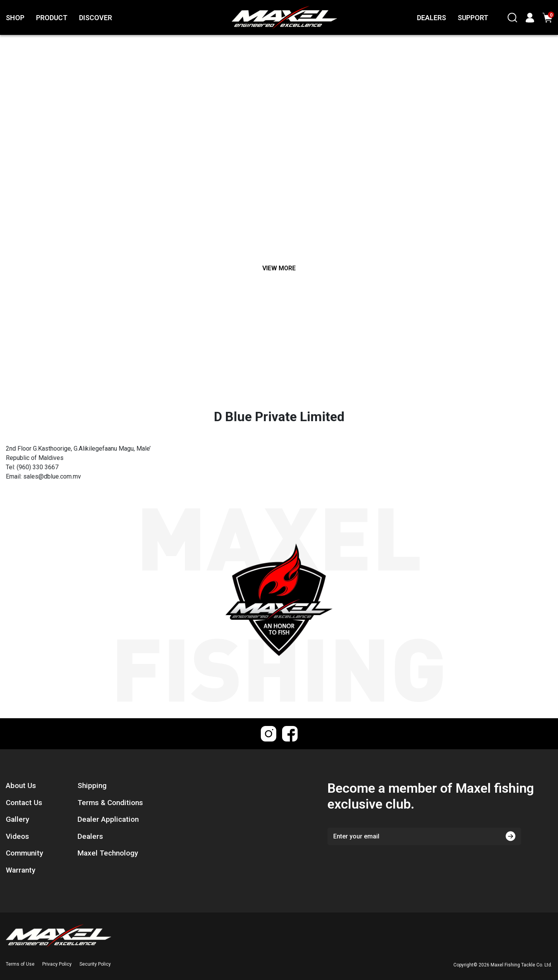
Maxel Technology (108, 853)
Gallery (17, 819)
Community (24, 853)
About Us (21, 786)
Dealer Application (108, 819)
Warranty (21, 870)
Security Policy (95, 964)
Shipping (92, 786)
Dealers (90, 836)
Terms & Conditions (110, 803)
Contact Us (24, 803)
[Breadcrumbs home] (211, 234)
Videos (17, 836)
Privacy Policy (57, 964)
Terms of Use (20, 964)
